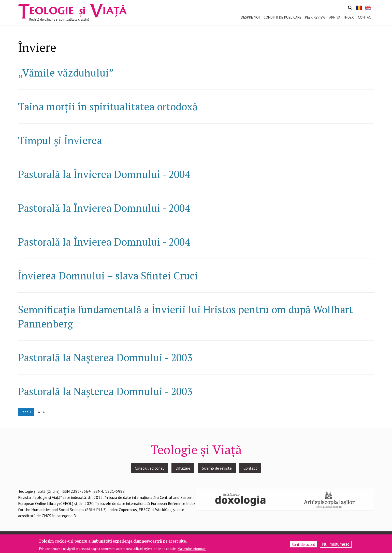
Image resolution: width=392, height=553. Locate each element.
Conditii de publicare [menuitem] (282, 17)
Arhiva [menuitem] (335, 17)
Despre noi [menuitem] (250, 17)
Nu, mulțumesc (336, 545)
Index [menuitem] (349, 17)
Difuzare (183, 468)
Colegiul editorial (149, 468)
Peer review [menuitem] (315, 17)
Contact (250, 468)
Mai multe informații (192, 550)
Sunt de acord (303, 546)
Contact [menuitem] (366, 17)
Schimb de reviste (217, 468)
